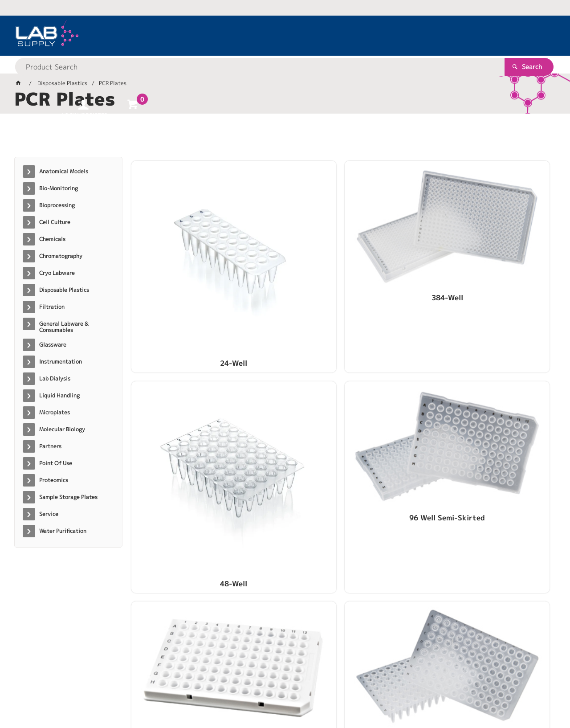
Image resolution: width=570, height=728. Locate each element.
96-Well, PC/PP (395, 410)
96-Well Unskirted (288, 410)
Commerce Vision (186, 693)
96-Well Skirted (181, 410)
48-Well (395, 275)
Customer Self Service (120, 693)
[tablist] (285, 139)
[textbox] (269, 36)
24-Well (181, 275)
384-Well (288, 275)
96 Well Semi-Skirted (502, 275)
